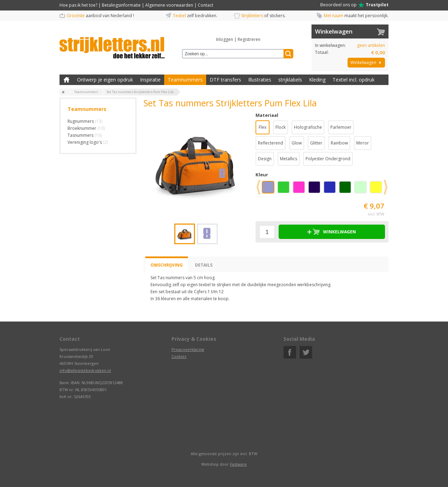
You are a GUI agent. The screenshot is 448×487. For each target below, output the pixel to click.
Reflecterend (271, 143)
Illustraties (260, 80)
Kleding (317, 80)
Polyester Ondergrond (328, 159)
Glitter (316, 143)
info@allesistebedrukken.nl (85, 370)
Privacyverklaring (188, 349)
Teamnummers (185, 80)
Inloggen (225, 39)
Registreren (249, 39)
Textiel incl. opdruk (353, 80)
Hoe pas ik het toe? (78, 5)
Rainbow (339, 143)
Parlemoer (341, 127)
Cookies (179, 356)
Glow (297, 143)
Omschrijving (167, 265)
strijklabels (290, 80)
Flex (262, 127)
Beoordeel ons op (354, 5)
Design (265, 159)
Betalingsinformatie (121, 5)
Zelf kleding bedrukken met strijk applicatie (66, 80)
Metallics (289, 159)
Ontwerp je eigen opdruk (105, 80)
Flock (281, 127)
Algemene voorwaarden (169, 5)
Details (204, 265)
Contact (205, 5)
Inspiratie (150, 80)
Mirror (363, 143)
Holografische (308, 127)
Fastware (238, 464)
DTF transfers (225, 80)
